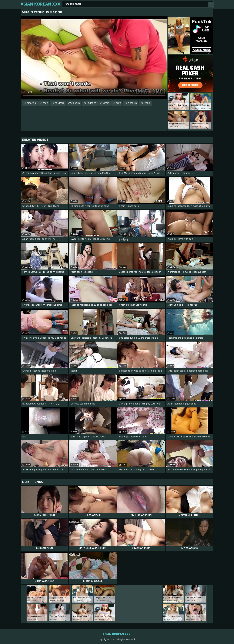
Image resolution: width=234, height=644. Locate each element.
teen (45, 103)
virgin (106, 103)
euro (118, 103)
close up (132, 103)
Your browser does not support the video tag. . (94, 58)
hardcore (60, 103)
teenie (147, 103)
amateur (31, 103)
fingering (91, 103)
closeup (76, 103)
